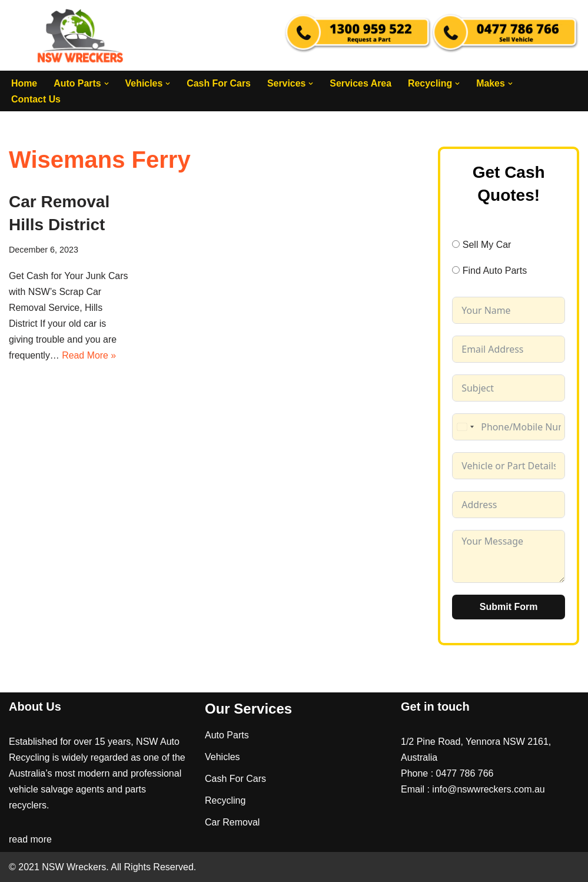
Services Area (362, 83)
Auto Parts (227, 735)
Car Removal (232, 822)
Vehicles (222, 757)
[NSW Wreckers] (81, 35)
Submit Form (509, 606)
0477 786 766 (465, 773)
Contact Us (36, 99)
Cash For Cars (219, 83)
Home (24, 83)
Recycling (225, 800)
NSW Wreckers (73, 867)
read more (30, 839)
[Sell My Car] (456, 244)
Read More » (90, 357)
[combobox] (465, 426)
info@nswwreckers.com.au (488, 789)
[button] (107, 84)
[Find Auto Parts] (456, 270)
